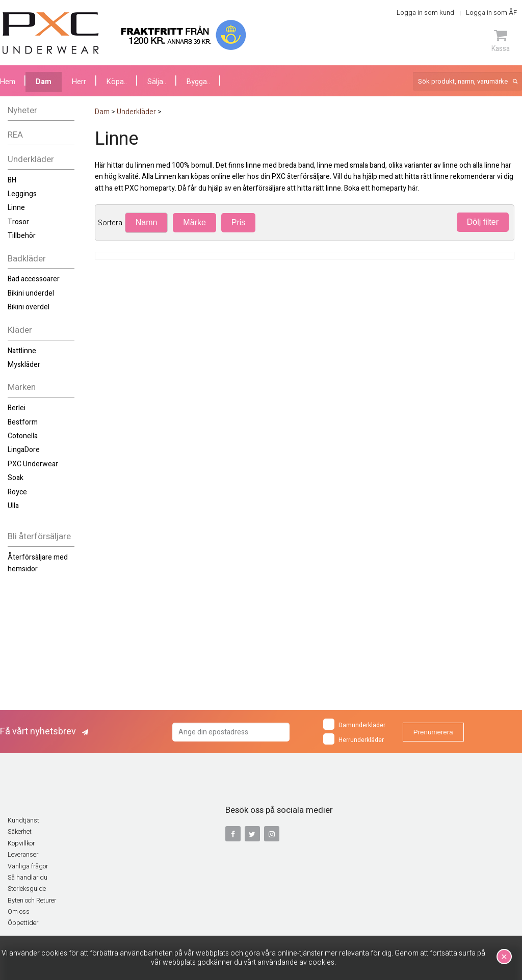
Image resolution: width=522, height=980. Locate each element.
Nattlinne (22, 351)
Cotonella (23, 436)
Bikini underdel (31, 293)
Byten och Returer (32, 900)
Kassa (501, 41)
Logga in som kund (425, 12)
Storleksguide (27, 889)
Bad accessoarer (34, 279)
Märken (22, 387)
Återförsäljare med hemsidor (38, 563)
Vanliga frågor (28, 866)
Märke (194, 222)
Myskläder (24, 365)
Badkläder (27, 259)
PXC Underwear (33, 464)
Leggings (22, 194)
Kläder (20, 330)
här (413, 188)
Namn (147, 222)
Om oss (19, 912)
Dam (44, 82)
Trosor (18, 222)
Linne (16, 208)
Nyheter (22, 110)
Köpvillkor (21, 843)
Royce (17, 492)
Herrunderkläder (354, 739)
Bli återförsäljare (39, 536)
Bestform (23, 422)
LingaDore (24, 450)
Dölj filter (483, 222)
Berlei (17, 408)
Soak (16, 478)
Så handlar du (28, 878)
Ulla (13, 506)
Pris (239, 222)
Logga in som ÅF (491, 12)
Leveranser (23, 855)
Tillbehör (22, 236)
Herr (79, 82)
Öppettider (23, 923)
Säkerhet (20, 832)
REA (15, 135)
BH (12, 180)
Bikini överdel (29, 307)
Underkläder (31, 159)
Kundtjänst (23, 820)
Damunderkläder (354, 724)
